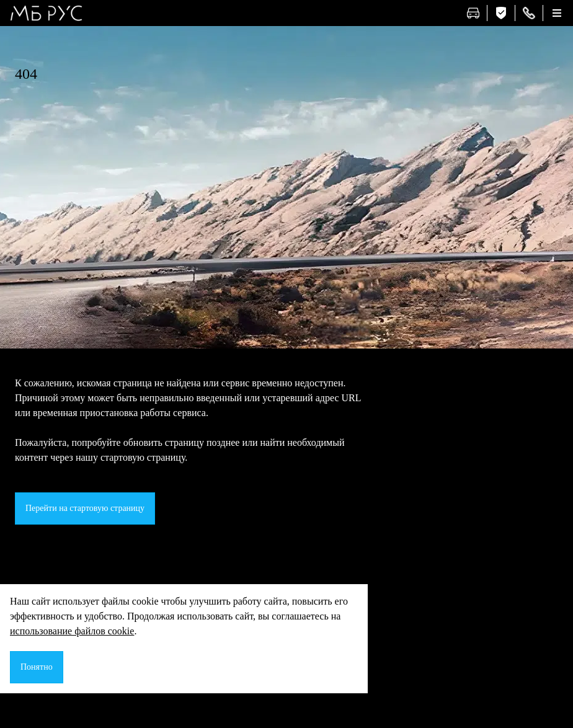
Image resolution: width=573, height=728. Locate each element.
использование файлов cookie (72, 631)
